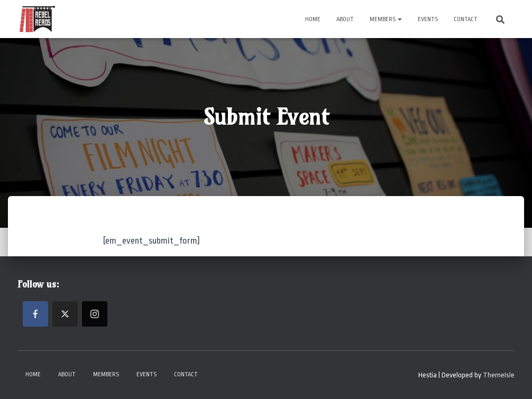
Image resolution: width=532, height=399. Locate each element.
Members (386, 19)
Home (313, 19)
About (345, 19)
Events (428, 19)
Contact (466, 19)
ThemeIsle (499, 375)
